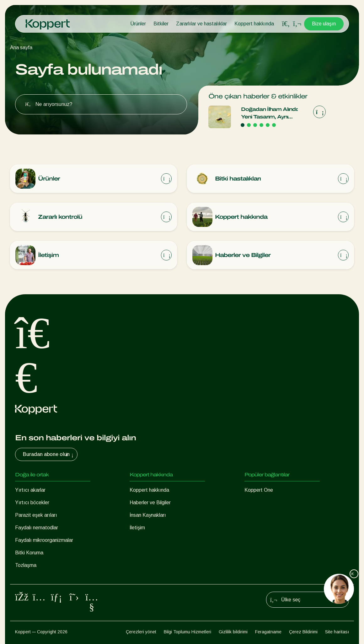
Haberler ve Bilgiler (150, 503)
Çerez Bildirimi (303, 632)
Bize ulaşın (324, 24)
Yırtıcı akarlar (30, 490)
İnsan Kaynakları (148, 515)
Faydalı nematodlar (37, 528)
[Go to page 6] (274, 125)
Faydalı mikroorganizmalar (44, 540)
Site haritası (337, 632)
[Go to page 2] (249, 125)
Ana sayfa (21, 47)
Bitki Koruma (29, 553)
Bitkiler (161, 24)
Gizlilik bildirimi (233, 632)
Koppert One (259, 490)
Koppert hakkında (254, 24)
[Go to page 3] (255, 125)
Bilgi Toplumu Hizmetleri (187, 632)
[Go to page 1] (243, 125)
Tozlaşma (26, 565)
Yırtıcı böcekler (32, 503)
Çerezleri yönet (141, 632)
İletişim (137, 528)
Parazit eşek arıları (36, 515)
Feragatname (268, 632)
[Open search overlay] (286, 24)
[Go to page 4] (261, 125)
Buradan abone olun (49, 454)
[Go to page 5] (268, 125)
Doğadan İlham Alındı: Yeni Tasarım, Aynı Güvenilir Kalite (269, 114)
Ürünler (138, 24)
